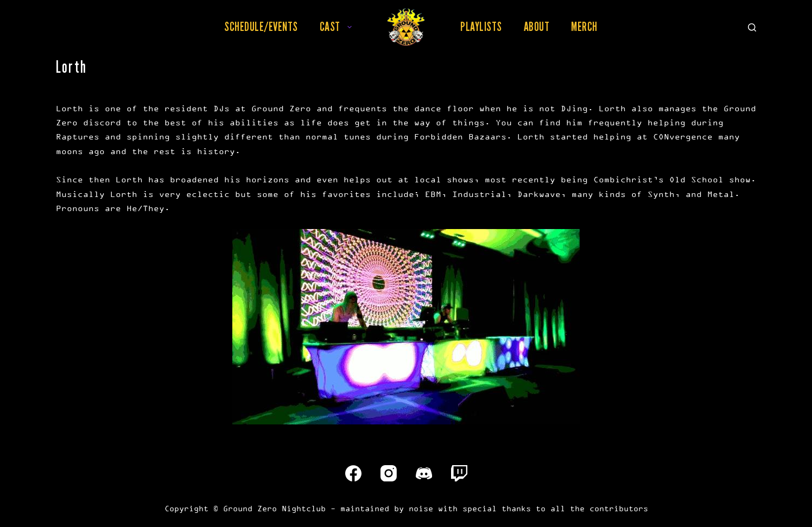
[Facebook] (353, 473)
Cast (338, 27)
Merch (584, 27)
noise (421, 508)
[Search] (752, 27)
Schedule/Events (261, 27)
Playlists (481, 27)
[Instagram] (389, 473)
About (537, 27)
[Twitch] (459, 473)
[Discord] (424, 473)
